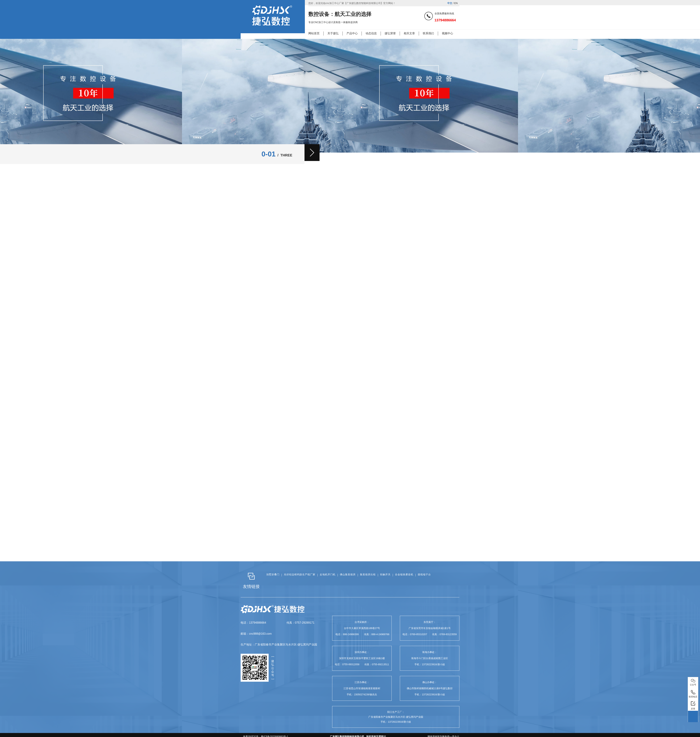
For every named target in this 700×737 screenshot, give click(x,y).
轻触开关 (385, 574)
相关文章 (409, 33)
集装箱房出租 (368, 574)
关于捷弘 (333, 33)
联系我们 (428, 33)
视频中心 (447, 33)
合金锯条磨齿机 (404, 574)
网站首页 (314, 33)
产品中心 (352, 33)
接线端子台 (424, 574)
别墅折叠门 (273, 574)
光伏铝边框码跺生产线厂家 (300, 574)
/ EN (452, 3)
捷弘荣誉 (390, 33)
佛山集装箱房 (348, 574)
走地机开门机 (328, 574)
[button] (312, 153)
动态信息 (371, 33)
